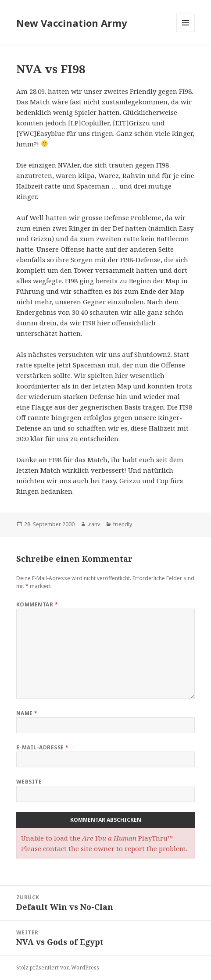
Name (27, 713)
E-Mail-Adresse (43, 747)
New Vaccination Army (72, 23)
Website (29, 782)
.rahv (94, 524)
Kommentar (37, 604)
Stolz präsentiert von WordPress (58, 968)
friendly (123, 524)
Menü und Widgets (186, 32)
